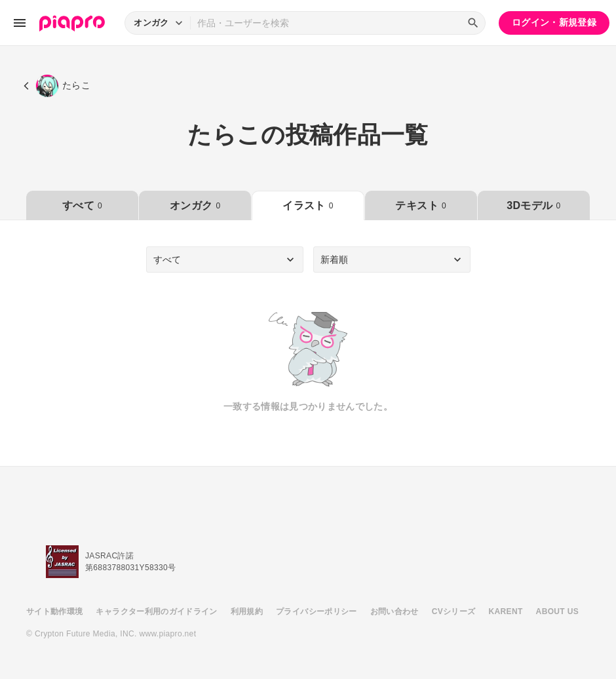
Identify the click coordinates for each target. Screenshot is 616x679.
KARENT (506, 611)
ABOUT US (557, 611)
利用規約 (247, 611)
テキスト (420, 205)
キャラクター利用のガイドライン (156, 611)
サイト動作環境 (54, 611)
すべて (82, 205)
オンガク (195, 205)
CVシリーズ (454, 611)
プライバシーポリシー (317, 611)
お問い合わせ (395, 611)
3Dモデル (533, 205)
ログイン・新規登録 (554, 22)
